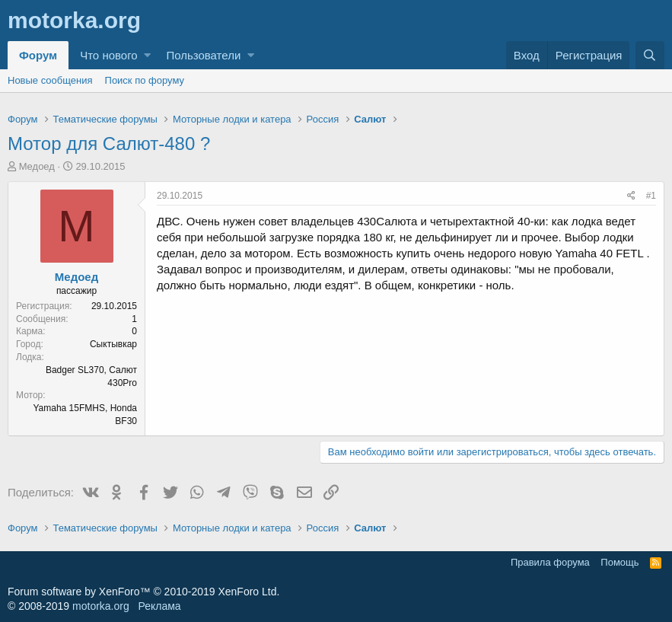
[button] (147, 55)
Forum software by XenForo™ (143, 592)
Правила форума (550, 562)
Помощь (619, 562)
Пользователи (203, 55)
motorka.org (101, 606)
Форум (38, 55)
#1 (651, 196)
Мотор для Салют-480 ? (109, 144)
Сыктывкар (113, 344)
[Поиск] (650, 55)
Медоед (37, 166)
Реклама (159, 606)
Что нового (108, 55)
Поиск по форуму (145, 80)
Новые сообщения (50, 80)
